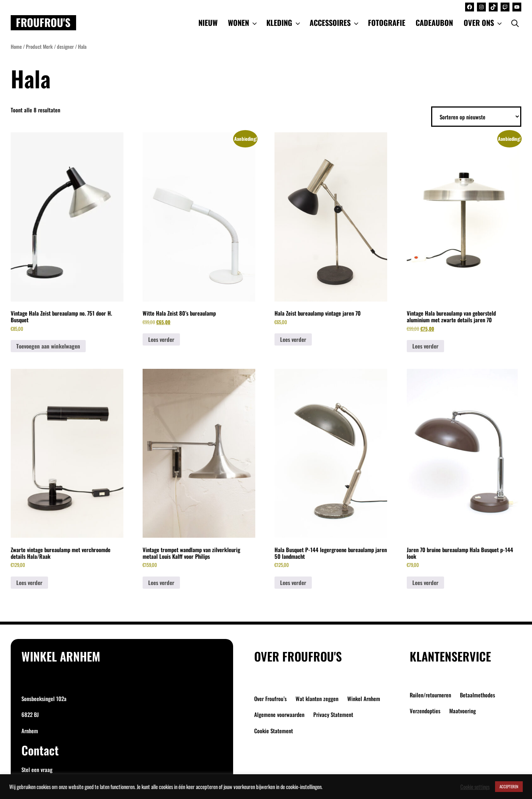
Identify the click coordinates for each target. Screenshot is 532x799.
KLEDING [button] (284, 23)
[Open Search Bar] (515, 23)
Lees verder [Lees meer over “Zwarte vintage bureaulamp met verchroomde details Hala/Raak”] (29, 582)
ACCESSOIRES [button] (335, 23)
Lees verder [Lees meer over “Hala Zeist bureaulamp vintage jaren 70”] (293, 339)
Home (16, 47)
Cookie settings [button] (475, 787)
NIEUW (208, 23)
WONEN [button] (243, 23)
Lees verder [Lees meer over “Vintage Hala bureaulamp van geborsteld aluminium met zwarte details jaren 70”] (425, 346)
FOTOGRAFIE (387, 23)
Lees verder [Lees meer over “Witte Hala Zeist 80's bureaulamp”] (161, 339)
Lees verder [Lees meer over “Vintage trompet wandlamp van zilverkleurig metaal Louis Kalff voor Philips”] (161, 582)
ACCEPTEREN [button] (509, 786)
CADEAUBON (434, 23)
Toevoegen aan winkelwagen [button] (48, 346)
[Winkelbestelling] (476, 117)
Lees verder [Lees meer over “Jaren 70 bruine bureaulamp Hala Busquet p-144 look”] (425, 582)
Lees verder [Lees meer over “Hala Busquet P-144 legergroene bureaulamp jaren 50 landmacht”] (293, 582)
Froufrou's (43, 22)
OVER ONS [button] (483, 23)
